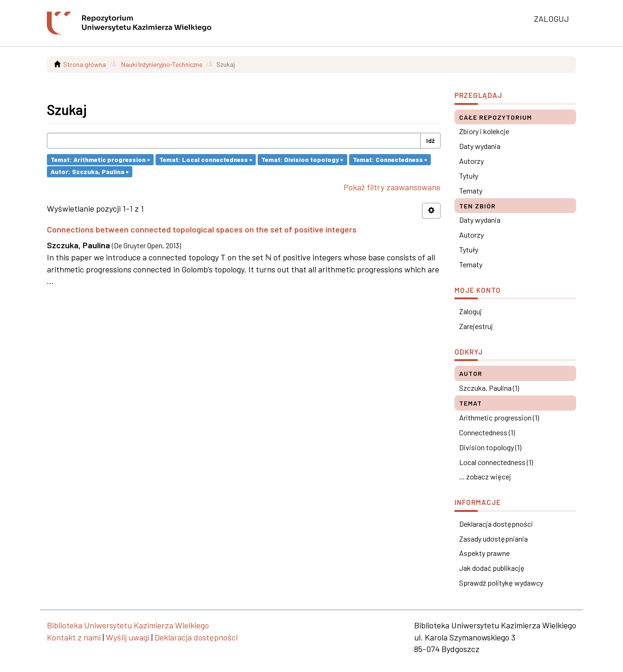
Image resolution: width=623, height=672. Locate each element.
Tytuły (469, 176)
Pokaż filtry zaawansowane (392, 187)
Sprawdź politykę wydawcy (501, 583)
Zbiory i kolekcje (484, 131)
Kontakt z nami (74, 637)
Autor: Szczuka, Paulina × (90, 171)
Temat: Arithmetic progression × (100, 159)
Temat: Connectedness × (390, 159)
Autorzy (471, 161)
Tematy (471, 191)
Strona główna (84, 64)
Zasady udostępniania (493, 539)
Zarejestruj (476, 326)
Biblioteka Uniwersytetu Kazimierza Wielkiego (128, 625)
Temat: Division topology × (302, 159)
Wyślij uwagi (128, 637)
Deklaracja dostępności (496, 524)
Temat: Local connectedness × (206, 159)
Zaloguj (470, 311)
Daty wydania (480, 146)
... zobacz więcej (485, 476)
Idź (430, 140)
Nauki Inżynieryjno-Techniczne (162, 64)
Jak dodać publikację (492, 568)
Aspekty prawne (484, 553)
